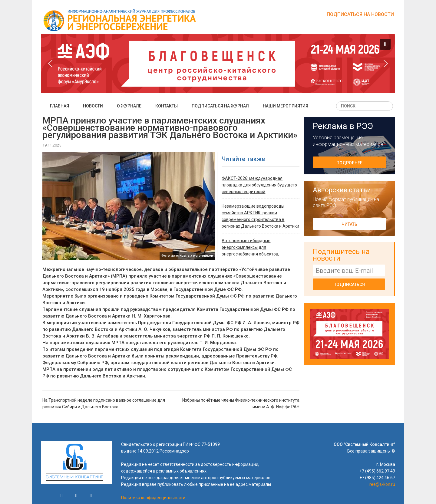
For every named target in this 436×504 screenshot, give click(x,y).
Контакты (167, 106)
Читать (349, 224)
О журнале (129, 106)
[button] (385, 44)
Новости (93, 106)
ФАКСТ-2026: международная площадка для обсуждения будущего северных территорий (259, 185)
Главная (59, 106)
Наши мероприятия (286, 106)
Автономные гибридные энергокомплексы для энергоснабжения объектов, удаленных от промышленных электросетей (252, 254)
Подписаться (349, 285)
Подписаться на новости (360, 14)
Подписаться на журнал (220, 106)
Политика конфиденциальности (153, 498)
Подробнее (349, 163)
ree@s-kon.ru (382, 484)
